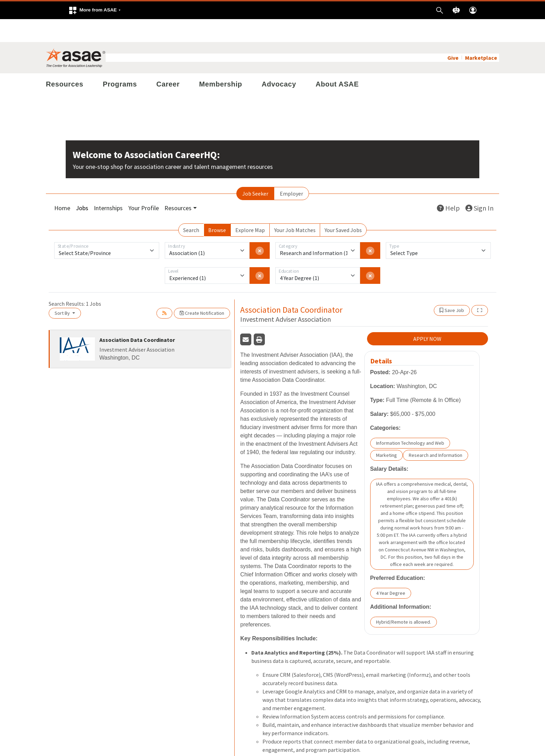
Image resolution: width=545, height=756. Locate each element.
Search (191, 207)
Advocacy (279, 61)
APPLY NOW (427, 316)
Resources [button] (178, 185)
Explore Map (250, 207)
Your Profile (144, 185)
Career (168, 61)
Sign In (479, 185)
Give (453, 35)
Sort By (63, 290)
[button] (95, 10)
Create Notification (202, 290)
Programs (120, 61)
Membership (221, 61)
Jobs (82, 185)
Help (448, 185)
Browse (217, 207)
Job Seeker (255, 171)
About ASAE (337, 61)
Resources (65, 61)
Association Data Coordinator (137, 317)
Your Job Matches (295, 207)
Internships (108, 185)
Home (62, 185)
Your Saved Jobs (343, 207)
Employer (291, 171)
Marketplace (481, 35)
